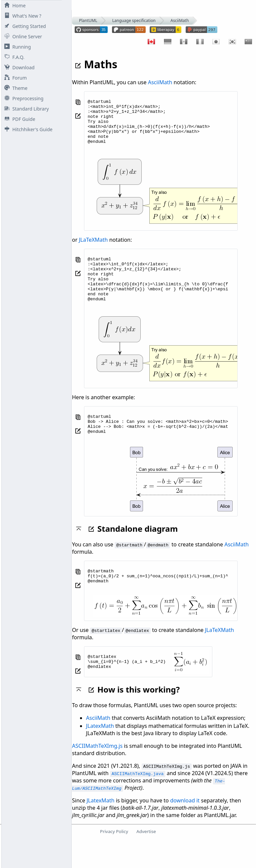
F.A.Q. (13, 57)
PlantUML (88, 20)
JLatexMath (100, 754)
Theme (14, 88)
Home (14, 5)
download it (185, 828)
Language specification (134, 20)
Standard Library (25, 109)
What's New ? (21, 16)
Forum (14, 78)
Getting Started (24, 26)
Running (16, 47)
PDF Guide (18, 119)
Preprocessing (22, 98)
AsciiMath (180, 20)
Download (18, 67)
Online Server (22, 36)
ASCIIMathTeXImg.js (97, 774)
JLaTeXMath (93, 249)
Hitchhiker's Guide (27, 129)
